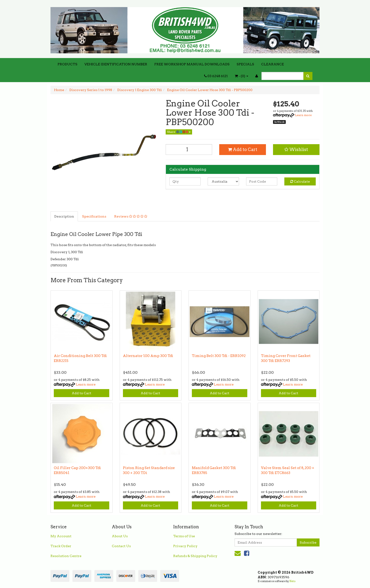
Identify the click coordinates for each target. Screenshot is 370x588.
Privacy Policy (185, 546)
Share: (179, 132)
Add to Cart (243, 149)
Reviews (131, 216)
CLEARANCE (273, 64)
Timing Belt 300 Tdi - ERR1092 (219, 356)
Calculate (300, 181)
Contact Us (121, 546)
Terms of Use (184, 536)
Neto (292, 581)
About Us (120, 536)
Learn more (303, 115)
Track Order (61, 546)
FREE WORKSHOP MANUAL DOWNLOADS (192, 64)
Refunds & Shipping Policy (195, 556)
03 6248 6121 (216, 76)
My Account (61, 536)
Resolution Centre (66, 556)
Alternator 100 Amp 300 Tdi (148, 356)
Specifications (94, 216)
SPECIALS (245, 64)
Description (64, 216)
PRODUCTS (67, 64)
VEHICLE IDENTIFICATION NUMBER (116, 64)
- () (242, 76)
